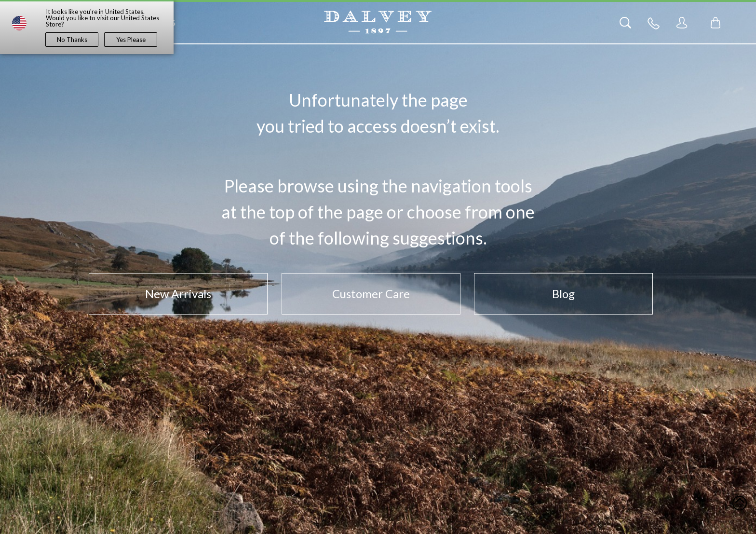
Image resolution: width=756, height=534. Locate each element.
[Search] (625, 23)
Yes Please (131, 40)
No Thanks (72, 40)
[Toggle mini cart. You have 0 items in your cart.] (715, 23)
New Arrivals (178, 294)
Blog (563, 294)
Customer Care (371, 294)
